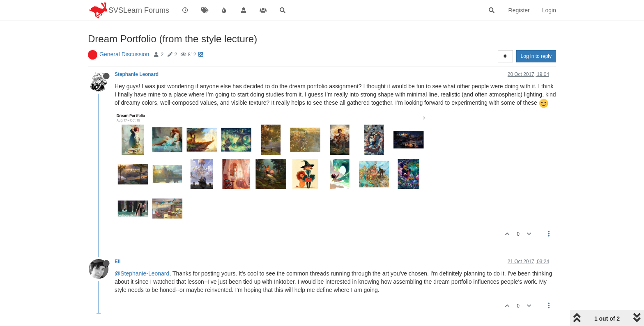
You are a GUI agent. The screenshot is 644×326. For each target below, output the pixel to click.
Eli (118, 262)
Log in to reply (536, 56)
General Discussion (124, 54)
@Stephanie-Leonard (142, 273)
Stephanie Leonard (137, 74)
